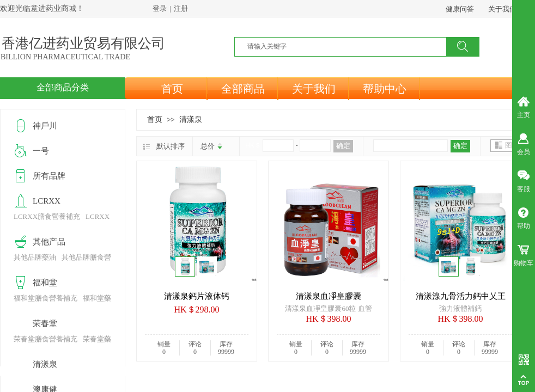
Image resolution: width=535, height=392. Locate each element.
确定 (343, 146)
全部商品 (243, 89)
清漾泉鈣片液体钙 (197, 296)
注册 (181, 8)
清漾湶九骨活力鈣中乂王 (461, 296)
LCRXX (47, 201)
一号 (41, 151)
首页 (172, 89)
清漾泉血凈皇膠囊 (329, 296)
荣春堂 (45, 323)
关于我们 (314, 89)
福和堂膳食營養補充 (45, 298)
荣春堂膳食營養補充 (45, 339)
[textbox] (347, 46)
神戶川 (45, 126)
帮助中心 (385, 89)
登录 (160, 8)
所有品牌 (49, 176)
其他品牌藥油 (35, 257)
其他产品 (49, 242)
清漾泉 (191, 119)
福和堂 (45, 283)
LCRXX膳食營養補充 (47, 216)
